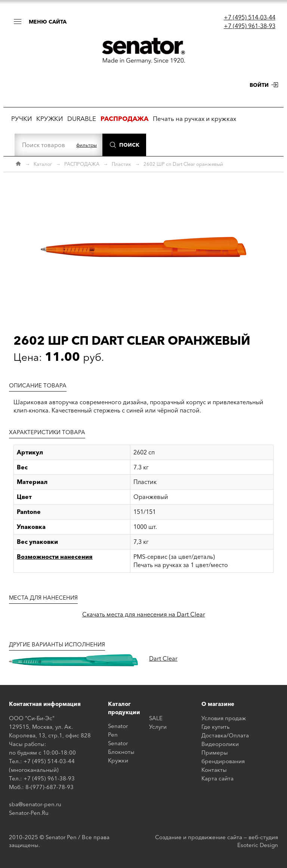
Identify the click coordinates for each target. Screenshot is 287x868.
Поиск (129, 145)
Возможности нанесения (55, 557)
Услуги (158, 727)
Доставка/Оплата (225, 735)
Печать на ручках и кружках (195, 118)
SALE (156, 718)
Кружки (118, 760)
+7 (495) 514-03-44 (250, 17)
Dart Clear (163, 658)
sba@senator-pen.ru (35, 804)
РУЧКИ (21, 118)
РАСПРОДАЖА (82, 164)
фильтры (87, 145)
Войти (259, 85)
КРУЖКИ (50, 118)
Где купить (216, 727)
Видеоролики (220, 744)
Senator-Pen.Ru (29, 813)
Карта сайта (217, 778)
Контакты (214, 770)
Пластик (121, 164)
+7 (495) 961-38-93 (250, 26)
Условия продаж (224, 718)
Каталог (43, 164)
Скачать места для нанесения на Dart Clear (144, 614)
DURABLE (82, 118)
